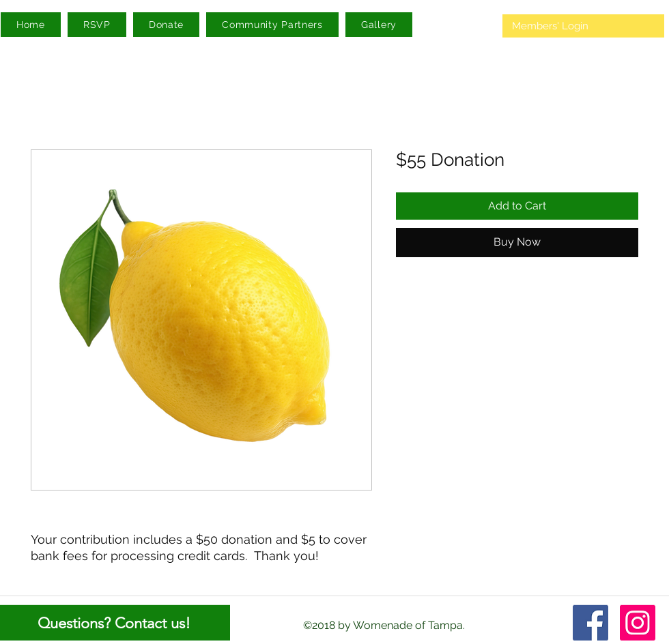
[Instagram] (638, 623)
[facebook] (590, 623)
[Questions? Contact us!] (115, 623)
